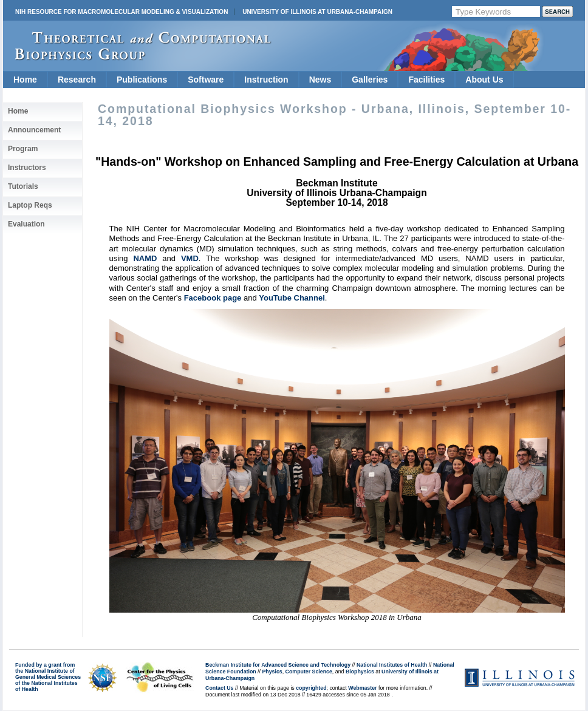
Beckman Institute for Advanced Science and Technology (278, 665)
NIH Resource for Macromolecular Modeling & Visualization (121, 12)
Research (77, 80)
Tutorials (23, 186)
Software (206, 80)
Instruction (266, 80)
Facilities (426, 80)
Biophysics (360, 672)
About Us (484, 80)
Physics (272, 672)
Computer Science (309, 672)
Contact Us (219, 688)
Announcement (34, 130)
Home (25, 80)
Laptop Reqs (30, 205)
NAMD (145, 258)
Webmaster (362, 688)
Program (23, 149)
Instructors (27, 168)
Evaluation (26, 224)
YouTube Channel (292, 298)
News (320, 80)
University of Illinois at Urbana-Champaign (317, 12)
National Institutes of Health (392, 665)
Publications (142, 80)
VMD (190, 258)
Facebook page (213, 298)
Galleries (370, 80)
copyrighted (311, 688)
